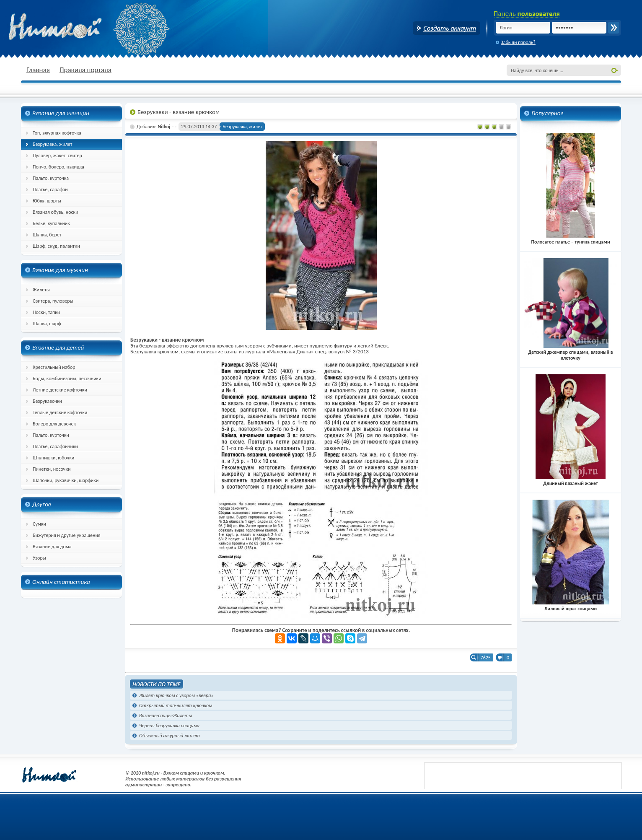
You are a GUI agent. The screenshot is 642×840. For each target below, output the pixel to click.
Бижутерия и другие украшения (67, 535)
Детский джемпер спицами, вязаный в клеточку (571, 352)
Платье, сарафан (50, 189)
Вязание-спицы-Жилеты (166, 716)
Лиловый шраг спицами (570, 606)
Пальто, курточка (51, 178)
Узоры (39, 558)
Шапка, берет (47, 235)
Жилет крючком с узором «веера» (176, 695)
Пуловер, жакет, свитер (57, 156)
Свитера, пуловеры (53, 301)
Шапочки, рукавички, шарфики (66, 480)
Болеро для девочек (54, 424)
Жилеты (41, 290)
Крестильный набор (54, 367)
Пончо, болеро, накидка (58, 167)
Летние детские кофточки (60, 390)
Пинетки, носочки (52, 469)
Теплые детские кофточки (60, 412)
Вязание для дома (52, 547)
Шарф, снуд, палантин (56, 246)
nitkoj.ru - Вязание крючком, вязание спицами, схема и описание (75, 27)
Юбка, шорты (47, 201)
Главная (38, 70)
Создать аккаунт (447, 28)
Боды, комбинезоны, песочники (67, 379)
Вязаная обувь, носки (56, 212)
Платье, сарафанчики (55, 446)
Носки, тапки (46, 312)
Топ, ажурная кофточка (57, 133)
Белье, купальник (51, 223)
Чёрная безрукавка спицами (169, 726)
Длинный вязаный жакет (571, 480)
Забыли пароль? (518, 42)
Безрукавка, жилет (52, 144)
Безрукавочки (47, 401)
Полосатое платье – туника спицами (570, 239)
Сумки (39, 524)
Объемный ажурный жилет (170, 736)
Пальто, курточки (51, 435)
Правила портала (85, 70)
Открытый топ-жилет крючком (176, 705)
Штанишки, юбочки (53, 458)
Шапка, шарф (47, 324)
